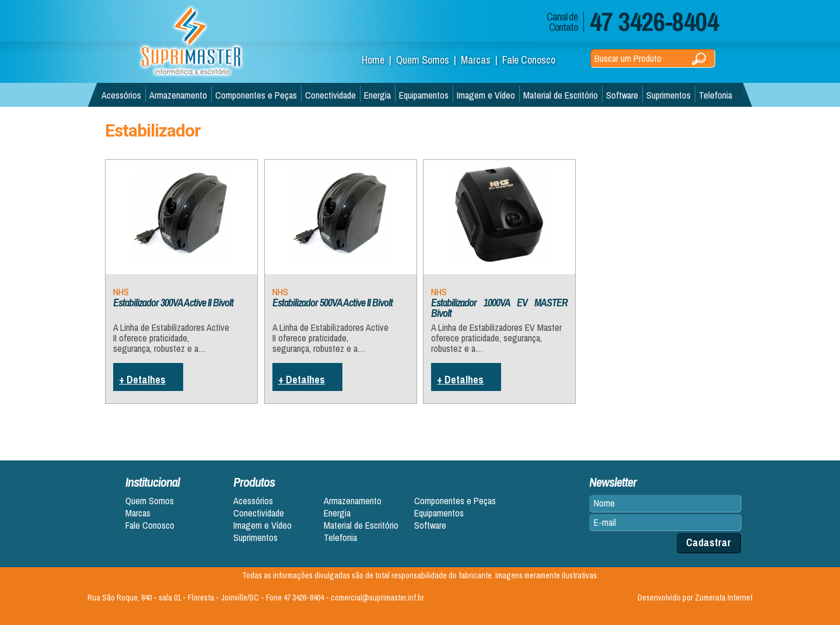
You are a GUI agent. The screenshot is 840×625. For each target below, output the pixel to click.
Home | (379, 60)
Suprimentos (668, 95)
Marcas (138, 513)
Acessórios (121, 95)
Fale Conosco (529, 60)
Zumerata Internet (724, 598)
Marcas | (482, 60)
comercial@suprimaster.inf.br (377, 598)
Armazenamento (178, 95)
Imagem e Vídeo (486, 95)
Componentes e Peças (256, 95)
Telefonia (715, 95)
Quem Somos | (428, 60)
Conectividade (330, 95)
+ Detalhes (142, 380)
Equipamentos (424, 95)
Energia (377, 95)
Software (622, 95)
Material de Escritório (561, 95)
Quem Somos (150, 501)
